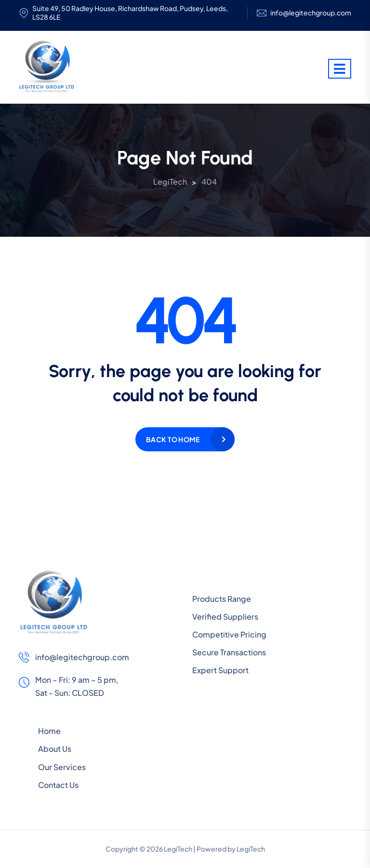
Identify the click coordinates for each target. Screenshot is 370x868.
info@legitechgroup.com (311, 13)
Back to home (173, 439)
